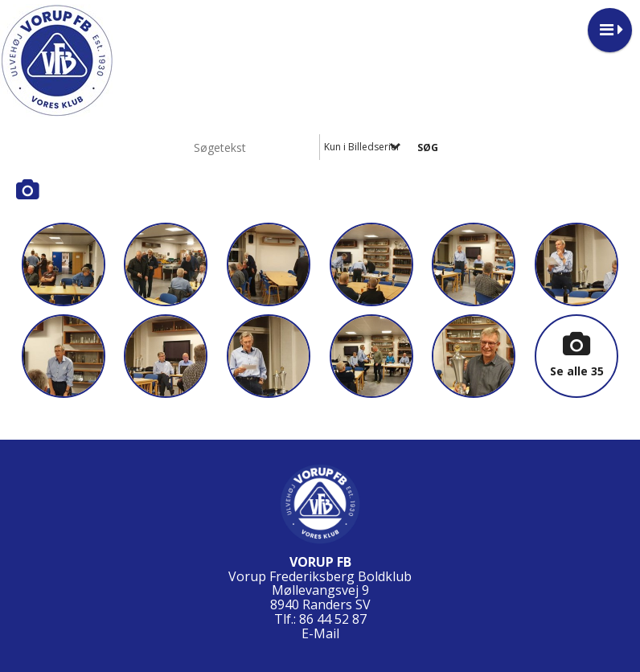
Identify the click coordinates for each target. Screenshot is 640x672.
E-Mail (320, 633)
